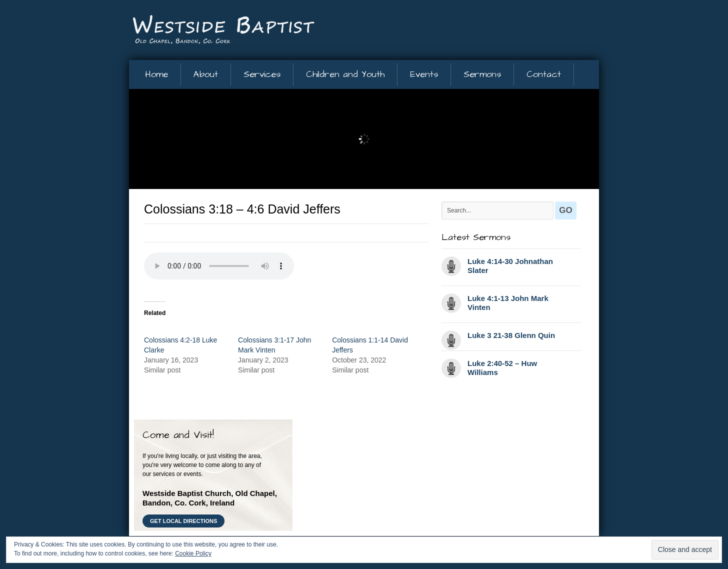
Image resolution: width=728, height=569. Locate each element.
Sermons (482, 74)
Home (156, 74)
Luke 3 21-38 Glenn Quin (511, 335)
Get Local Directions (183, 521)
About (206, 74)
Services (262, 74)
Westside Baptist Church (224, 30)
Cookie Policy (193, 553)
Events (424, 74)
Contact (544, 74)
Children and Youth (345, 74)
